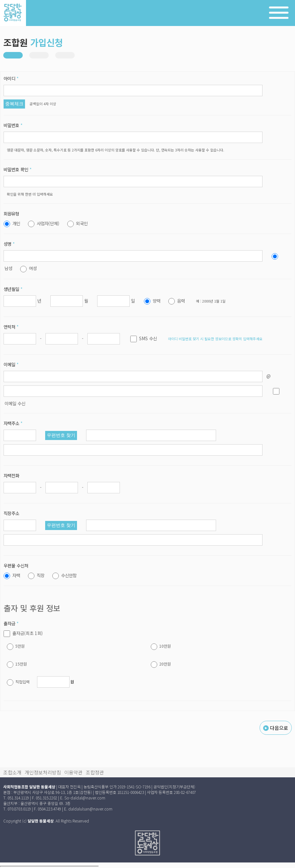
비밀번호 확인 (18, 169)
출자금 (11, 623)
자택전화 (11, 475)
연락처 (11, 327)
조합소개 (12, 772)
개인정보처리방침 (43, 772)
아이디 (11, 78)
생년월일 (13, 289)
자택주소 (13, 423)
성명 (9, 244)
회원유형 (11, 214)
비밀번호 (13, 125)
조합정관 (95, 772)
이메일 (11, 364)
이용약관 (73, 772)
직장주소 (11, 513)
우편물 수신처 (16, 565)
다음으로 (276, 728)
